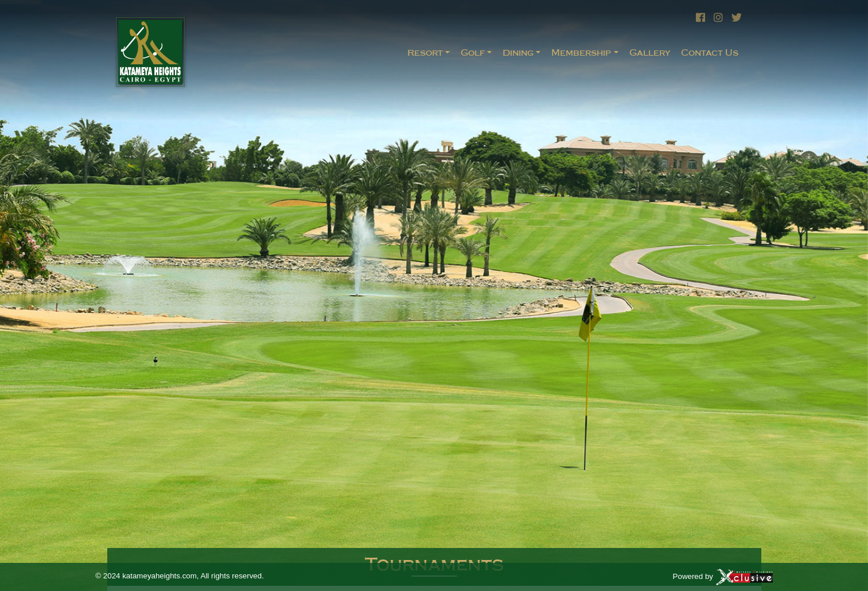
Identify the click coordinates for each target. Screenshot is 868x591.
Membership (581, 53)
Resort (425, 53)
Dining (518, 53)
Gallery (650, 53)
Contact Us (710, 53)
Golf (473, 53)
